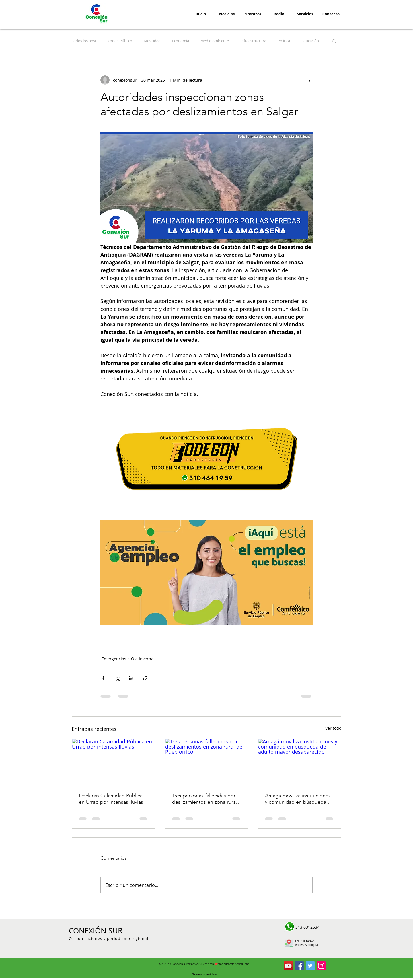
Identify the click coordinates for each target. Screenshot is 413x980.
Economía (181, 41)
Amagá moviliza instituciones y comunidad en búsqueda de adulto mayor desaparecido (299, 799)
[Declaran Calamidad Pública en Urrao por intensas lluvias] (113, 762)
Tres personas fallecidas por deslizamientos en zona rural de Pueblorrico (204, 799)
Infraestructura (253, 41)
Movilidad (152, 41)
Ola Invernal (143, 659)
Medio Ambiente (215, 41)
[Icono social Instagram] (321, 966)
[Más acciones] (309, 80)
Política (284, 41)
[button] (334, 41)
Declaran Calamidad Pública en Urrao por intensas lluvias (111, 799)
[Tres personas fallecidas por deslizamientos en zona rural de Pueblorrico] (207, 762)
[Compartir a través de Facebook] (103, 678)
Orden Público (120, 41)
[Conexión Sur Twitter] (310, 966)
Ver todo (333, 728)
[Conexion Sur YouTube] (288, 966)
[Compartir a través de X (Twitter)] (117, 678)
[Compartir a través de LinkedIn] (131, 678)
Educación (310, 41)
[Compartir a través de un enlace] (145, 678)
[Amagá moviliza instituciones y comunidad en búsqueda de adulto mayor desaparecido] (300, 762)
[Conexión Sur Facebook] (299, 966)
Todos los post (84, 41)
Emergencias (114, 659)
